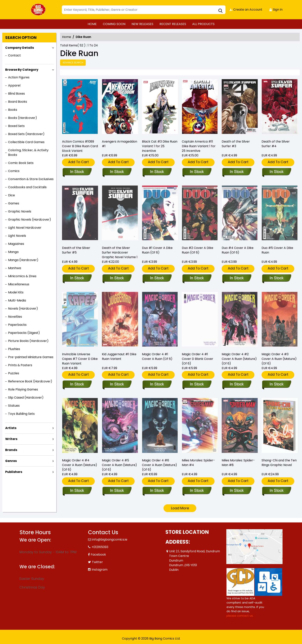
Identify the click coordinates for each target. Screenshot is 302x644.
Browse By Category (22, 70)
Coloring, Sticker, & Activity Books (28, 152)
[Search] (144, 10)
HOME (92, 24)
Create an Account (246, 10)
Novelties (15, 317)
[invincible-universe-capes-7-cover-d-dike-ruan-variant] (77, 385)
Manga (13, 252)
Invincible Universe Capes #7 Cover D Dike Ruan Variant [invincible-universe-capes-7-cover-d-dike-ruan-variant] (80, 359)
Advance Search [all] (73, 63)
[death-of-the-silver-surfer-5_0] (77, 278)
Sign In (276, 10)
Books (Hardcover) (23, 118)
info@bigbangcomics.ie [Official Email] (110, 539)
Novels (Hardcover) (23, 309)
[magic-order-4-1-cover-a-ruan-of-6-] (157, 385)
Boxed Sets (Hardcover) (26, 134)
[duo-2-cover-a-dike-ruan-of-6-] (197, 278)
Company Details (20, 48)
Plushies (14, 349)
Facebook (98, 555)
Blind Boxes (16, 94)
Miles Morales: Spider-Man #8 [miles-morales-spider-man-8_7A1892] (238, 463)
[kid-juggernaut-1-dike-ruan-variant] (117, 385)
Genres (11, 461)
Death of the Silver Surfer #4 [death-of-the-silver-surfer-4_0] (276, 144)
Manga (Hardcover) (23, 260)
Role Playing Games (23, 389)
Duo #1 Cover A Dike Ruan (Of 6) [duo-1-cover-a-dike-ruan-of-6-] (157, 250)
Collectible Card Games (26, 142)
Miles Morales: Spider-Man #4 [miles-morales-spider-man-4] (198, 463)
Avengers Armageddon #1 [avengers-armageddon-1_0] (120, 144)
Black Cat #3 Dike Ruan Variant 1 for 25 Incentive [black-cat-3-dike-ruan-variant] (160, 146)
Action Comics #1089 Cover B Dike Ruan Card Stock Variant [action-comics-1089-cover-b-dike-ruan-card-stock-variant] (80, 146)
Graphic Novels (20, 211)
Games (14, 203)
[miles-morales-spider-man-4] (197, 491)
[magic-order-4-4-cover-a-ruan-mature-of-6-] (77, 491)
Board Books (18, 102)
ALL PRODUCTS (203, 24)
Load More (180, 508)
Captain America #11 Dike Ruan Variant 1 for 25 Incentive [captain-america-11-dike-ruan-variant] (199, 146)
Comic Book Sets (21, 163)
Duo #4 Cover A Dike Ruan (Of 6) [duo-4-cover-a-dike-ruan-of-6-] (238, 250)
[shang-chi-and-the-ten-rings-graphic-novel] (276, 491)
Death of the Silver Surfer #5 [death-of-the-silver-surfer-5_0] (76, 250)
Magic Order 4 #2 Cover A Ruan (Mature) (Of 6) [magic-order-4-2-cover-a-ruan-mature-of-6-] (239, 359)
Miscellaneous (19, 284)
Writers (11, 439)
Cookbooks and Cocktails (27, 187)
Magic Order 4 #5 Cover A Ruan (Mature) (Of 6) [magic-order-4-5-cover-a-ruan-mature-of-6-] (119, 465)
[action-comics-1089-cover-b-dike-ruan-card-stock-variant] (80, 108)
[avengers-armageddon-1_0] (120, 108)
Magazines (16, 244)
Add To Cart (78, 162)
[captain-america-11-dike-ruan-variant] (200, 108)
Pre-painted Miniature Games (31, 357)
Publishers (14, 472)
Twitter (97, 562)
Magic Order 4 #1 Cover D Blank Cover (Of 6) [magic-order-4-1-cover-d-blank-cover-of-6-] (198, 359)
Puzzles (14, 373)
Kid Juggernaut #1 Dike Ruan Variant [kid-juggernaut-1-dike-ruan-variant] (119, 356)
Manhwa (15, 268)
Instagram (100, 570)
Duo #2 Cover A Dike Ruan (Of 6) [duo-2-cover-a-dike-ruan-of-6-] (198, 250)
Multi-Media (17, 300)
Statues (14, 406)
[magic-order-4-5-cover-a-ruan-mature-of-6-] (117, 491)
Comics (14, 171)
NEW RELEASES (142, 24)
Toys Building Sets (21, 414)
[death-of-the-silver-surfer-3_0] (240, 108)
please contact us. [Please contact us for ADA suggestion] (240, 616)
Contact (14, 55)
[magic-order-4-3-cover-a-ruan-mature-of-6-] (276, 385)
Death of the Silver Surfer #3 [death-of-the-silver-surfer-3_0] (236, 144)
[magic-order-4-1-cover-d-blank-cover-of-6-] (197, 385)
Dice (11, 195)
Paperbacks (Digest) (24, 333)
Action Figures (19, 77)
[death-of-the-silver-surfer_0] (117, 278)
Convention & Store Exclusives (31, 179)
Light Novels (17, 236)
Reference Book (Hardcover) (30, 381)
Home (67, 37)
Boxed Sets (16, 126)
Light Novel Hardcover (25, 228)
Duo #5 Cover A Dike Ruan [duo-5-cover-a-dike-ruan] (277, 250)
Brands (11, 450)
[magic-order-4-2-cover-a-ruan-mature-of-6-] (237, 385)
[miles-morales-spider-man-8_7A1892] (237, 491)
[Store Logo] (39, 10)
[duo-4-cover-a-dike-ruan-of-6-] (237, 278)
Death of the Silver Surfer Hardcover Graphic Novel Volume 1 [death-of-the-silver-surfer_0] (120, 252)
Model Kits (16, 292)
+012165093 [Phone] (100, 547)
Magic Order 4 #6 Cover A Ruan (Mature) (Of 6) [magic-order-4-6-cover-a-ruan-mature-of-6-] (159, 465)
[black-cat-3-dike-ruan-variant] (160, 108)
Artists (11, 428)
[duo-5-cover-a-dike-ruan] (276, 278)
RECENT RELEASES (173, 24)
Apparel (14, 85)
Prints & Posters (20, 365)
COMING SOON (114, 24)
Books (13, 110)
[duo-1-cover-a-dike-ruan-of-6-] (157, 278)
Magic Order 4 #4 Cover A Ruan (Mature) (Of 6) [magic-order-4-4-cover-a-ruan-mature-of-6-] (80, 465)
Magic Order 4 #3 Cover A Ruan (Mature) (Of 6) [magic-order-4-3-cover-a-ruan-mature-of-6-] (279, 359)
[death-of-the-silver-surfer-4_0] (280, 108)
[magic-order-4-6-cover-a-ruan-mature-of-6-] (157, 491)
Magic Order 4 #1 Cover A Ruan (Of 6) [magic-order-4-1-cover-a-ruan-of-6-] (157, 356)
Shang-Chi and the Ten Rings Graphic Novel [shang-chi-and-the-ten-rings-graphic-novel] (279, 463)
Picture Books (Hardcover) (28, 341)
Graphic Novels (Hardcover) (30, 220)
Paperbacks (17, 325)
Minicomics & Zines (22, 276)
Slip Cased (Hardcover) (26, 398)
